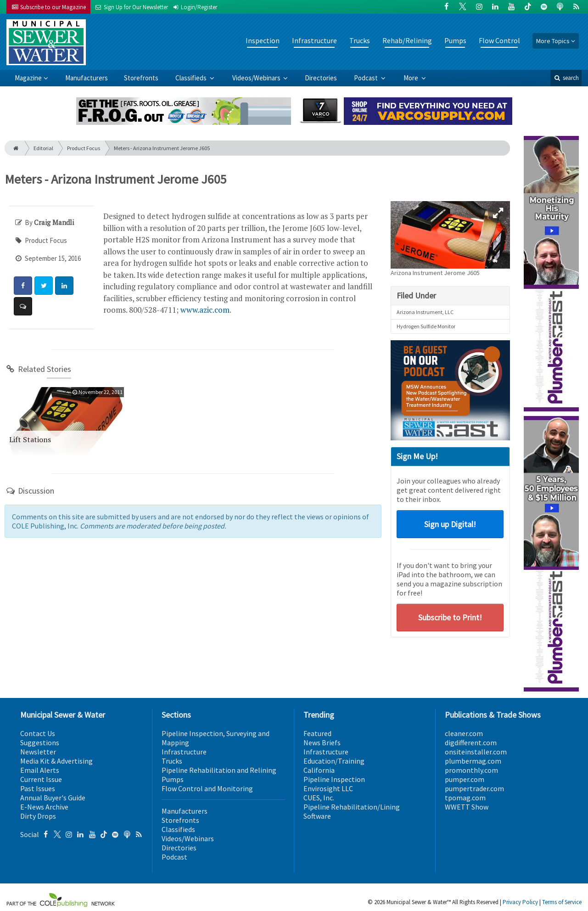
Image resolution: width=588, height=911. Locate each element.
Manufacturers (87, 78)
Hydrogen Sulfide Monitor (426, 326)
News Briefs (322, 742)
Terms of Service (562, 902)
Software (317, 816)
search (566, 78)
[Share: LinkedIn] (64, 286)
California (319, 770)
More (412, 78)
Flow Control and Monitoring (207, 788)
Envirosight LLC (328, 788)
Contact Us (38, 733)
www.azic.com (205, 310)
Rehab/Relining (407, 40)
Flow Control (499, 40)
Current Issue (41, 779)
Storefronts (141, 78)
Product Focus (84, 148)
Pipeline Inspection (334, 779)
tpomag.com (465, 798)
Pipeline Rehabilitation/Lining (352, 807)
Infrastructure (314, 40)
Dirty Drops (38, 816)
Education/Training (334, 761)
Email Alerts (40, 770)
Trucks (360, 40)
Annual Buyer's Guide (53, 798)
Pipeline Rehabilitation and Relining (219, 770)
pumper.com (465, 779)
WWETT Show (467, 807)
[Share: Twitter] (44, 286)
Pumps (455, 40)
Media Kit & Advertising (56, 761)
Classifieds (192, 78)
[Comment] (23, 306)
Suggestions (40, 742)
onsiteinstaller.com (476, 752)
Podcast (367, 78)
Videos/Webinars (257, 78)
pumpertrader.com (474, 788)
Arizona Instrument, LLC (425, 312)
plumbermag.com (473, 761)
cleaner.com (464, 733)
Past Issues (38, 788)
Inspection (263, 40)
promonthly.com (471, 770)
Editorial (43, 148)
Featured (317, 733)
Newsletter (38, 752)
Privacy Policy (520, 902)
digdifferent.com (471, 742)
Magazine (28, 78)
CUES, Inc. (319, 798)
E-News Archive (44, 807)
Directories (321, 78)
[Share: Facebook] (23, 286)
